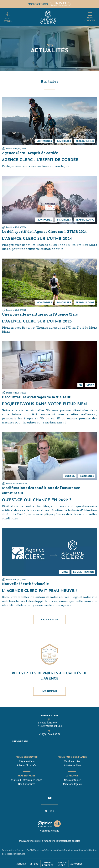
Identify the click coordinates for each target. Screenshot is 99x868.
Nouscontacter (90, 19)
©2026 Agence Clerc (30, 841)
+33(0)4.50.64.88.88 (50, 734)
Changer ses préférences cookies (62, 841)
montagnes (44, 141)
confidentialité (60, 850)
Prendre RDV (20, 741)
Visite (90, 385)
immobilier (64, 141)
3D (80, 385)
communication (83, 572)
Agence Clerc (50, 715)
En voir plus (49, 620)
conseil (70, 476)
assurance (87, 476)
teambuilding (85, 141)
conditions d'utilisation (86, 850)
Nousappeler (8, 20)
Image (65, 572)
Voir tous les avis (50, 831)
